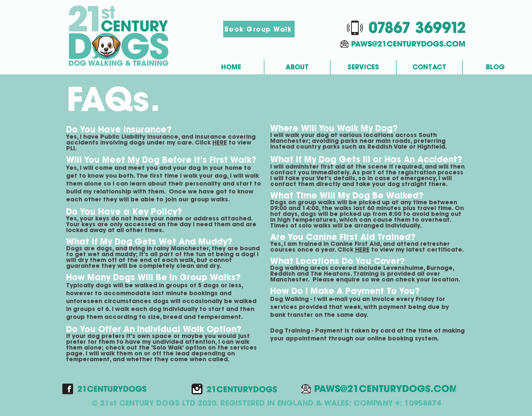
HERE (220, 142)
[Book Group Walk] (259, 29)
